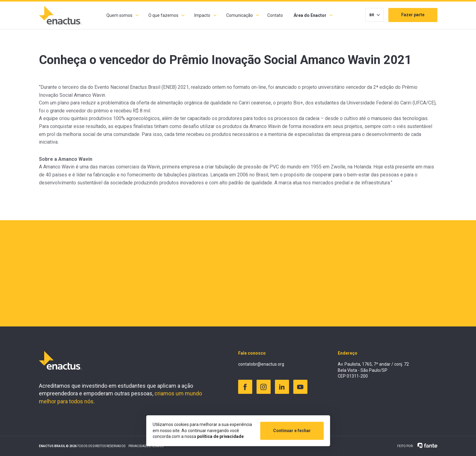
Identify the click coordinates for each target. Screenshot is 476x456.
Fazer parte (413, 15)
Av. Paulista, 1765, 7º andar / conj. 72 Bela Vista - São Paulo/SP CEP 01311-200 (373, 370)
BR (372, 15)
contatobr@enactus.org (261, 364)
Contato (275, 15)
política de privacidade (220, 436)
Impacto (202, 15)
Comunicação (240, 15)
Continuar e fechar (292, 431)
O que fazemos (163, 15)
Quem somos (119, 15)
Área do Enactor (310, 15)
